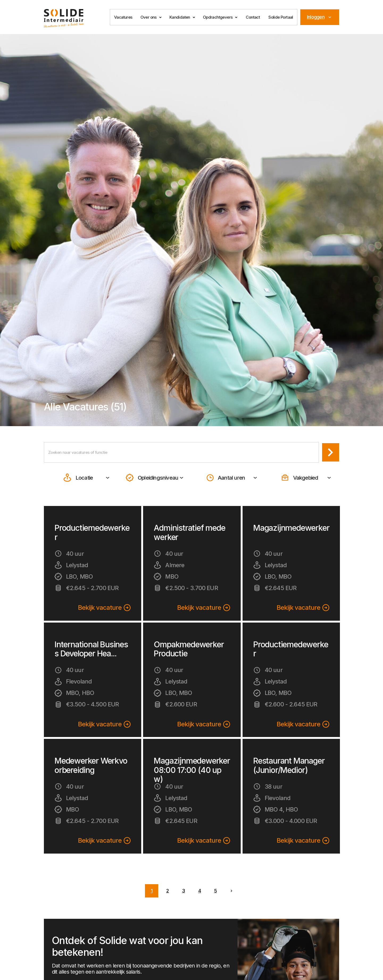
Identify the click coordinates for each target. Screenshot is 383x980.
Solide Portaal (281, 17)
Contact (253, 17)
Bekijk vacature (104, 609)
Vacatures (123, 17)
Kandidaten (180, 17)
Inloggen (320, 17)
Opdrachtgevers (218, 17)
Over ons (149, 17)
